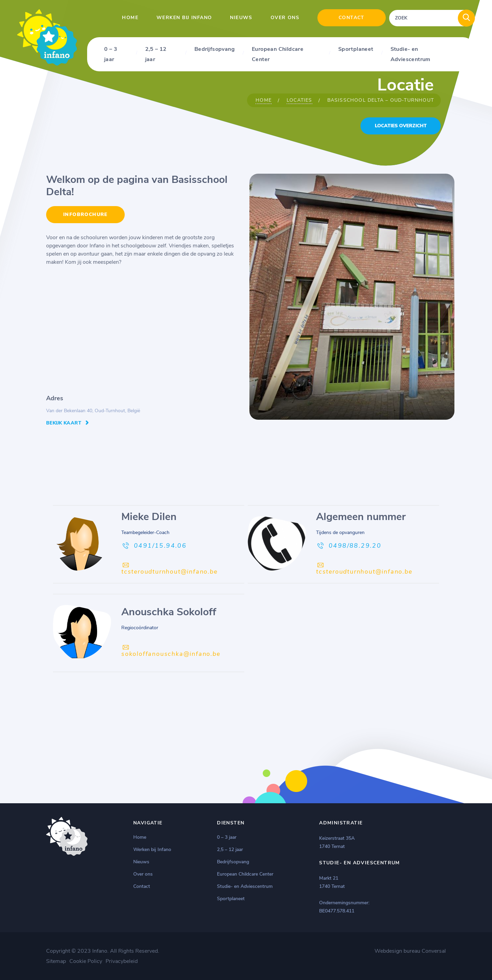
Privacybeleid (122, 961)
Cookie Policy (86, 961)
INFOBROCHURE (85, 214)
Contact (352, 18)
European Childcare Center (278, 54)
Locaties (299, 100)
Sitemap (56, 961)
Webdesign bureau (397, 951)
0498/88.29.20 (355, 546)
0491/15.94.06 (160, 546)
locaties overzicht (401, 126)
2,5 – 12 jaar (156, 54)
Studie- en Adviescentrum (411, 54)
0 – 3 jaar (111, 54)
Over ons (285, 18)
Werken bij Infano (184, 18)
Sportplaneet (356, 49)
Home (130, 18)
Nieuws (241, 18)
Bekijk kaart (64, 423)
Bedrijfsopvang (215, 49)
